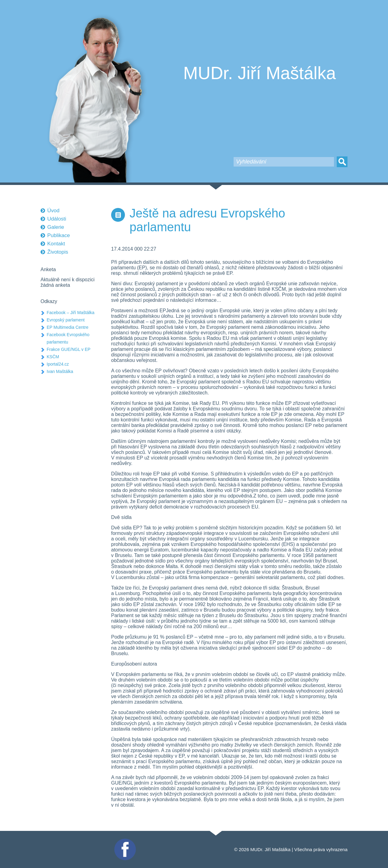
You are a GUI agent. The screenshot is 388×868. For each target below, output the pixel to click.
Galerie (56, 227)
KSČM (53, 357)
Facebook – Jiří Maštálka (71, 313)
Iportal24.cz (58, 364)
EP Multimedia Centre (68, 327)
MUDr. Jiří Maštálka (260, 73)
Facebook (124, 841)
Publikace (59, 235)
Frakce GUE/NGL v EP (69, 349)
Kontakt (56, 244)
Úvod (53, 211)
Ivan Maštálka (60, 371)
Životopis (58, 252)
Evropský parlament (66, 320)
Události (57, 219)
